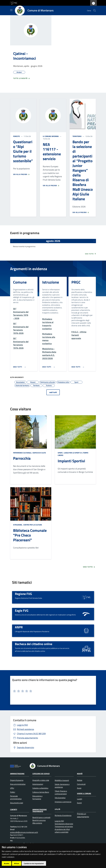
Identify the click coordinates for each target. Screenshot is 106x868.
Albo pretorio (37, 823)
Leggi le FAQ (22, 725)
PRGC (76, 282)
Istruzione (51, 282)
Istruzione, (18, 525)
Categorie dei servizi (41, 774)
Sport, (61, 453)
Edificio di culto (39, 453)
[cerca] (95, 10)
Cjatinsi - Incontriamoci (25, 56)
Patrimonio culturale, (23, 453)
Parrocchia (22, 458)
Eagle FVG (22, 610)
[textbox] (52, 691)
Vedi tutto (91, 254)
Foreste (16, 136)
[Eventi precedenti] (12, 241)
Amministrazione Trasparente (40, 810)
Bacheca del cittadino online (34, 644)
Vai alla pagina (21, 174)
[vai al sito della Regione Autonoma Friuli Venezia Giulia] (14, 3)
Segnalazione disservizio (64, 824)
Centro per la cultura (32, 525)
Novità (80, 774)
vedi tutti (53, 392)
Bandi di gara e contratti (41, 817)
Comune (20, 282)
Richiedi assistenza (25, 729)
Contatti (14, 809)
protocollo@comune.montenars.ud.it (24, 832)
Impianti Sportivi (71, 461)
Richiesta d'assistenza (63, 815)
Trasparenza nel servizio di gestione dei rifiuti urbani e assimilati (64, 829)
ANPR (19, 627)
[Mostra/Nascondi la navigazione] (11, 10)
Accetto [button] (7, 863)
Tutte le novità (22, 78)
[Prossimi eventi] (94, 241)
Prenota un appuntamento (83, 815)
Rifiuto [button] (17, 863)
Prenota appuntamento (27, 738)
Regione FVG (23, 594)
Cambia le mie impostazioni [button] (34, 863)
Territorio (77, 136)
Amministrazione (17, 774)
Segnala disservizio (26, 747)
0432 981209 (31, 734)
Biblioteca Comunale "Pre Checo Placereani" (30, 535)
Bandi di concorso (39, 820)
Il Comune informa (51, 136)
